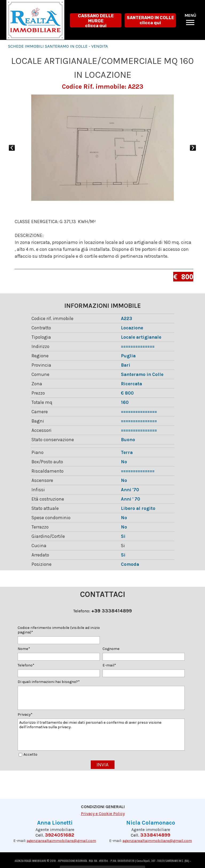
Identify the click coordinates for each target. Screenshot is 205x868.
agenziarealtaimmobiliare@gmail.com (61, 841)
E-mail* (109, 665)
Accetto (30, 754)
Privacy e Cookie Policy (103, 814)
